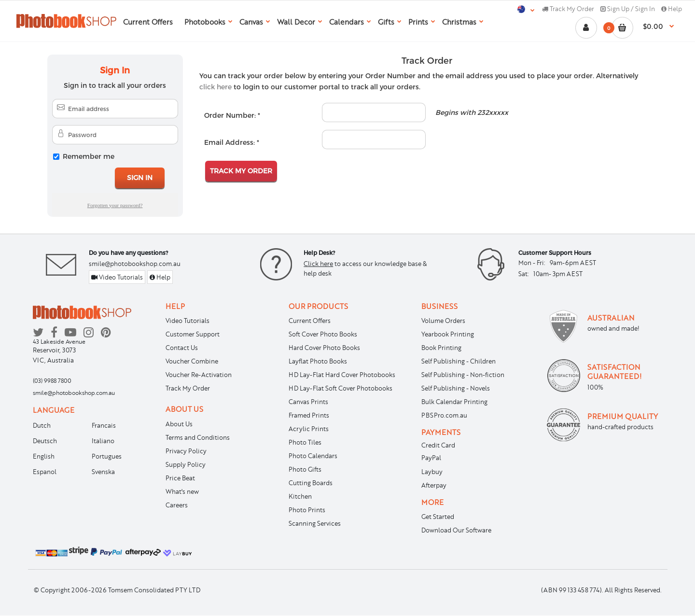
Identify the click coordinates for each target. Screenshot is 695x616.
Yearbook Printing (448, 334)
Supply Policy (186, 464)
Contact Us (182, 348)
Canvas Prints (308, 402)
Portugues (107, 456)
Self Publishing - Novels (456, 388)
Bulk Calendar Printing (454, 402)
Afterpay (434, 485)
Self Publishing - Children (459, 361)
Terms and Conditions (198, 437)
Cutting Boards (311, 483)
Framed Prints (309, 415)
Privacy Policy (186, 451)
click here (215, 87)
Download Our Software (456, 530)
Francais (104, 425)
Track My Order (568, 9)
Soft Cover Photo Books (323, 334)
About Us (179, 424)
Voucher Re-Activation (199, 375)
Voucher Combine (192, 361)
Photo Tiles (305, 442)
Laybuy (432, 472)
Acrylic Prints (309, 429)
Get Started (438, 517)
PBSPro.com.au (444, 415)
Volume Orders (443, 321)
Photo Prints (307, 510)
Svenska (103, 472)
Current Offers (310, 321)
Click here (318, 264)
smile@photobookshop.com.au (135, 264)
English (44, 456)
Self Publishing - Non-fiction (463, 375)
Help (672, 9)
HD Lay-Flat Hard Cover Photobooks (342, 375)
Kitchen (300, 496)
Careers (177, 505)
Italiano (103, 441)
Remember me (89, 156)
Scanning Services (315, 523)
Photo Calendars (313, 456)
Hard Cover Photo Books (324, 348)
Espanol (45, 472)
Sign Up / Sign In (628, 9)
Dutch (42, 425)
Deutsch (45, 441)
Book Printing (441, 348)
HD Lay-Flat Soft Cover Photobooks (341, 388)
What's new (182, 491)
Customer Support (193, 334)
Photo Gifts (305, 469)
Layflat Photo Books (318, 361)
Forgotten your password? (115, 205)
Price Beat (180, 478)
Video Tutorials (117, 277)
